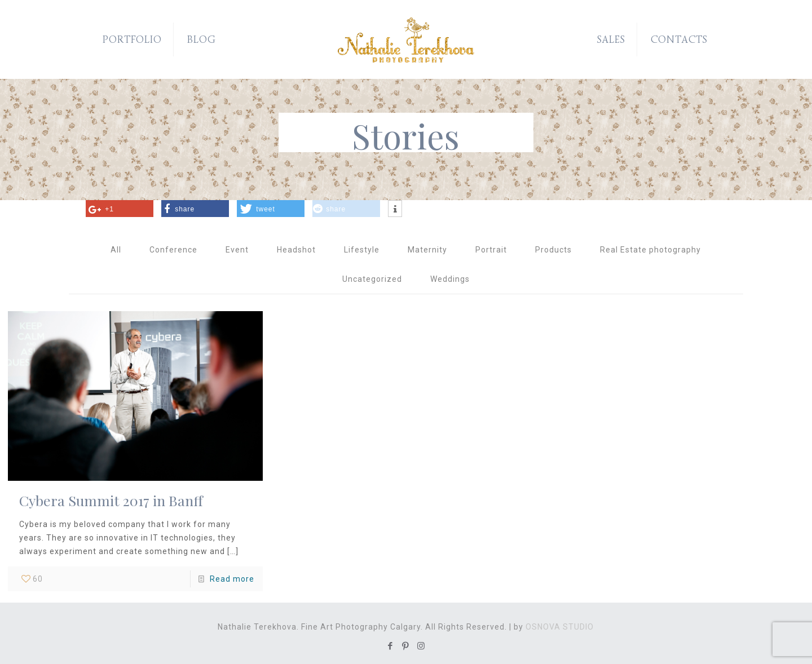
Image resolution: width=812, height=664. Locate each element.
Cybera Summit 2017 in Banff (111, 500)
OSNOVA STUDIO (560, 627)
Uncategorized (372, 279)
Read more (232, 579)
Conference (173, 250)
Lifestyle (362, 250)
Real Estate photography (650, 250)
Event (237, 250)
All (116, 250)
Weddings (450, 279)
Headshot (296, 250)
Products (553, 250)
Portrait (491, 250)
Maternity (427, 250)
